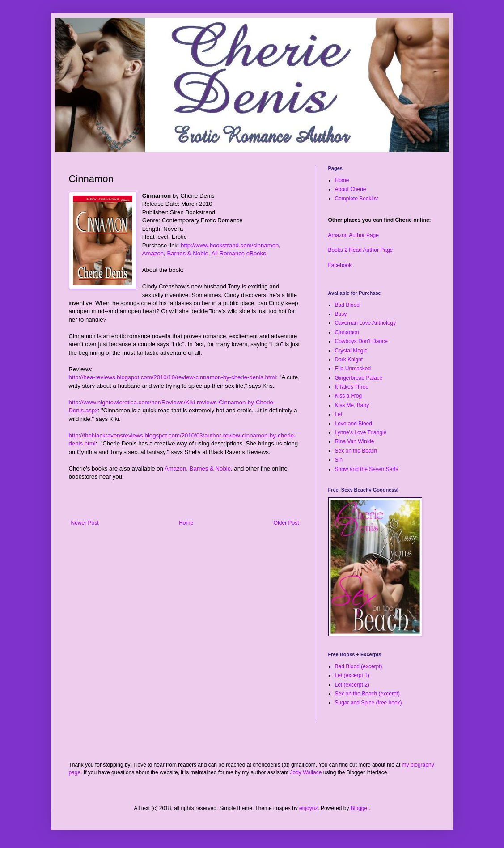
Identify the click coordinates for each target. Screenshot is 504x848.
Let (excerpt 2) (352, 685)
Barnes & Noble (187, 253)
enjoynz (308, 808)
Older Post (286, 523)
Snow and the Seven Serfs (367, 469)
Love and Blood (354, 424)
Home (186, 523)
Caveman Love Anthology (366, 323)
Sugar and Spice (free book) (368, 703)
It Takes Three (352, 387)
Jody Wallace (306, 772)
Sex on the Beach (356, 451)
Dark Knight (349, 360)
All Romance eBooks (238, 253)
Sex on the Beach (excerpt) (367, 694)
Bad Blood (347, 305)
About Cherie (351, 189)
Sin (339, 460)
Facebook (340, 265)
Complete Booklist (357, 199)
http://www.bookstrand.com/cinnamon (230, 245)
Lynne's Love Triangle (361, 432)
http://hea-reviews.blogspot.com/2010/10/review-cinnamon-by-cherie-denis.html (173, 377)
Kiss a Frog (349, 396)
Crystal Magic (351, 351)
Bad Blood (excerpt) (359, 666)
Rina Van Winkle (355, 441)
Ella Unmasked (353, 369)
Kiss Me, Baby (352, 405)
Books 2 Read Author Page (361, 250)
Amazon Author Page (354, 235)
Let (339, 414)
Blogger (360, 808)
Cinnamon (347, 332)
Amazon (153, 253)
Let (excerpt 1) (352, 675)
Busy (341, 314)
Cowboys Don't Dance (361, 341)
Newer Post (85, 523)
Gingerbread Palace (359, 378)
